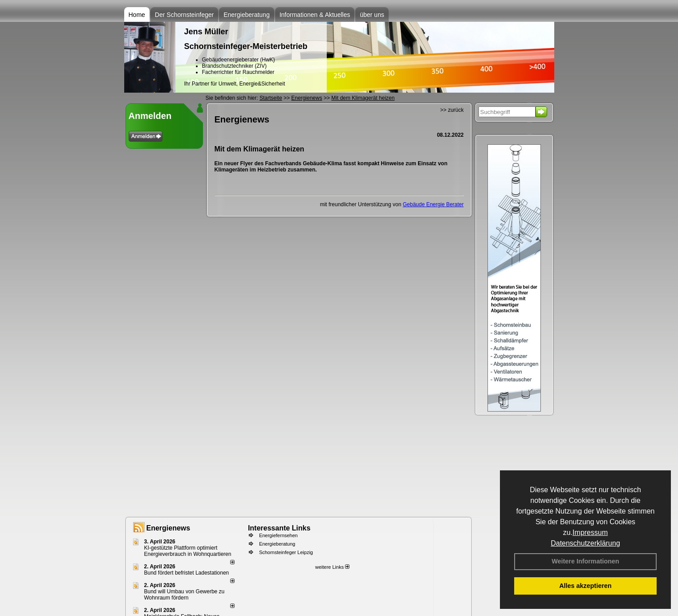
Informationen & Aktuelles (315, 15)
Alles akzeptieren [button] (585, 586)
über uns (372, 15)
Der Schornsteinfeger (184, 15)
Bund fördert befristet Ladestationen (187, 573)
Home (137, 15)
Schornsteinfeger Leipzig (286, 552)
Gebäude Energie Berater (433, 204)
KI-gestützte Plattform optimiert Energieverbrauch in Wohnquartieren (188, 551)
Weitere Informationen (585, 561)
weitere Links (332, 567)
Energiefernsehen (278, 535)
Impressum (590, 532)
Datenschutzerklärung (585, 543)
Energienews (168, 528)
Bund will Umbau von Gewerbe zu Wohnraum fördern (185, 595)
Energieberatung (247, 15)
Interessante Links (279, 528)
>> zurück (452, 110)
